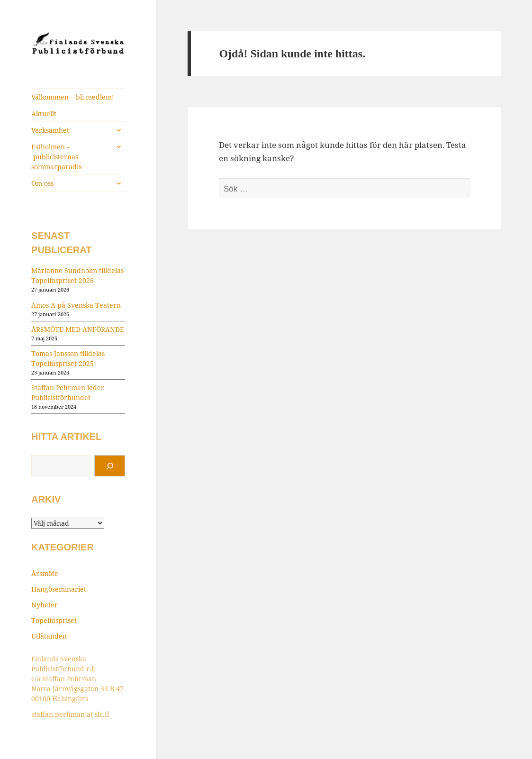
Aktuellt (44, 114)
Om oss (42, 183)
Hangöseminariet (59, 589)
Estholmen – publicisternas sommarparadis (56, 157)
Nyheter (45, 605)
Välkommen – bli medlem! (73, 97)
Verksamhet (50, 130)
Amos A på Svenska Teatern (76, 305)
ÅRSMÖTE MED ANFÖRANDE (78, 329)
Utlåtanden (49, 636)
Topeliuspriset (54, 620)
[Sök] (110, 466)
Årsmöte (45, 573)
